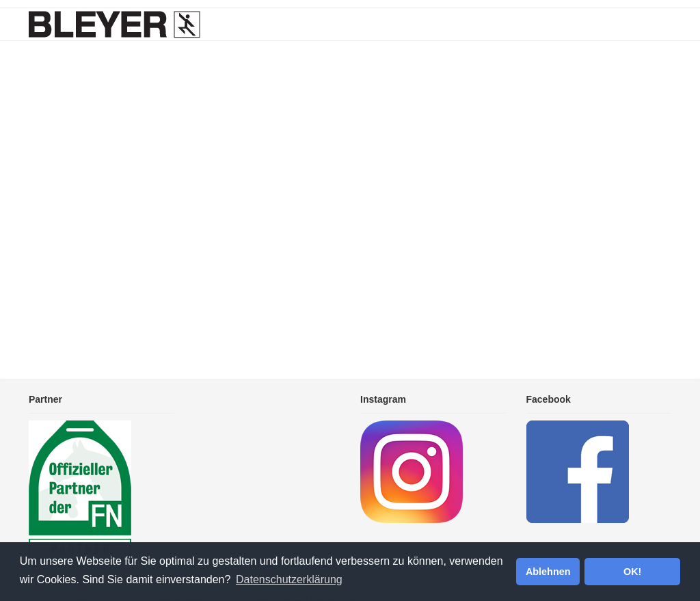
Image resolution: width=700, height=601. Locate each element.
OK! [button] (632, 572)
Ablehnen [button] (548, 572)
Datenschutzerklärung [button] (289, 579)
